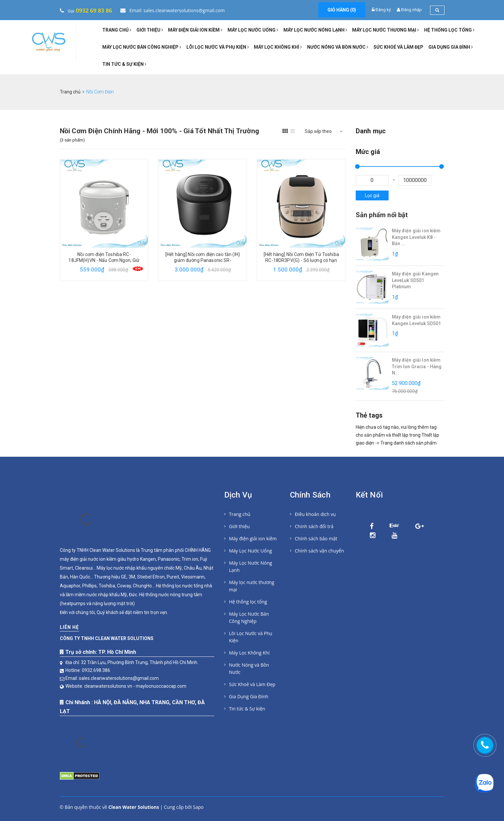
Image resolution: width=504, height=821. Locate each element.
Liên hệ (69, 627)
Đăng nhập (411, 10)
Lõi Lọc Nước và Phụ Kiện (218, 47)
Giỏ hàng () (342, 10)
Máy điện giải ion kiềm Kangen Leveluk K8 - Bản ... (416, 237)
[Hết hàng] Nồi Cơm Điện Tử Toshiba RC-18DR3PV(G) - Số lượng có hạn (301, 257)
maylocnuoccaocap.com (161, 686)
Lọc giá (372, 195)
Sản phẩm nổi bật (382, 215)
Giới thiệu (150, 30)
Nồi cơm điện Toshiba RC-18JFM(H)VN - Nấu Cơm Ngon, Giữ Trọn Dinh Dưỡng (104, 260)
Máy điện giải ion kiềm (195, 30)
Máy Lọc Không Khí (278, 47)
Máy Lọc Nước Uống (253, 30)
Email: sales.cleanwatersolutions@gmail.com (173, 10)
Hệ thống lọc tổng (449, 30)
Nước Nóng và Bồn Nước (338, 47)
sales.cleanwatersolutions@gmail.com (119, 678)
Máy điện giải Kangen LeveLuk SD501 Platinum (415, 280)
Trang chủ (117, 30)
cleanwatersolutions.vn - (110, 686)
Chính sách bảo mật (316, 539)
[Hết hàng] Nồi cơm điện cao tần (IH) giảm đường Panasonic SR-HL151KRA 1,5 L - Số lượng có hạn (203, 260)
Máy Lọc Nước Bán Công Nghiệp (142, 47)
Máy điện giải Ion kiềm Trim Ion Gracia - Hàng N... (417, 366)
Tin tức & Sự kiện (124, 64)
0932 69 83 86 (94, 10)
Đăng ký (383, 10)
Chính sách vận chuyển (319, 551)
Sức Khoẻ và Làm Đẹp (398, 47)
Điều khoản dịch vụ (315, 514)
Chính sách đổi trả (314, 526)
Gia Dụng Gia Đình (451, 47)
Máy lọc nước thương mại (385, 30)
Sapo (198, 807)
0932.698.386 (96, 670)
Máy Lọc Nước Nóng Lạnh (315, 30)
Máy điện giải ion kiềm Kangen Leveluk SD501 (417, 320)
